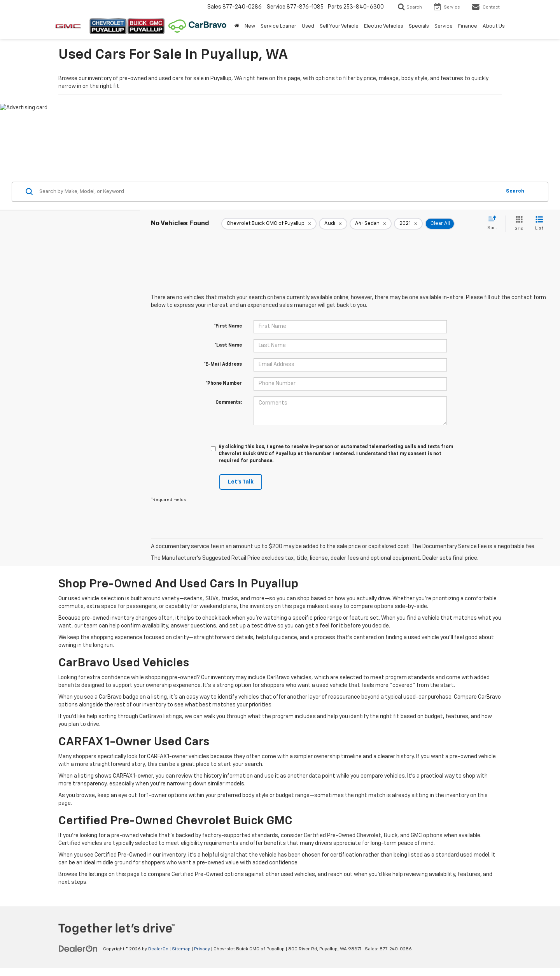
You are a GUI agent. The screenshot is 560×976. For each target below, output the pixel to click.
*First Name (228, 326)
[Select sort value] (494, 223)
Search (515, 191)
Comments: (229, 403)
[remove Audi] (333, 224)
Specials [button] (419, 26)
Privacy (202, 949)
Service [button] (444, 26)
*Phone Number (224, 384)
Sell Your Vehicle (339, 26)
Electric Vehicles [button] (384, 26)
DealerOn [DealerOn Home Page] (158, 949)
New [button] (250, 26)
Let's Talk (241, 482)
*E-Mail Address (223, 364)
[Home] (237, 26)
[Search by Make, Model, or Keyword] (269, 192)
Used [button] (308, 26)
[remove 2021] (408, 224)
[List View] (539, 224)
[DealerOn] (78, 949)
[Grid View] (517, 224)
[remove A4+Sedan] (371, 224)
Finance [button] (468, 26)
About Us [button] (494, 26)
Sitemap (181, 949)
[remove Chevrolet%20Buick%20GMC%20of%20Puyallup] (269, 224)
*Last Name (228, 345)
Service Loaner (278, 26)
